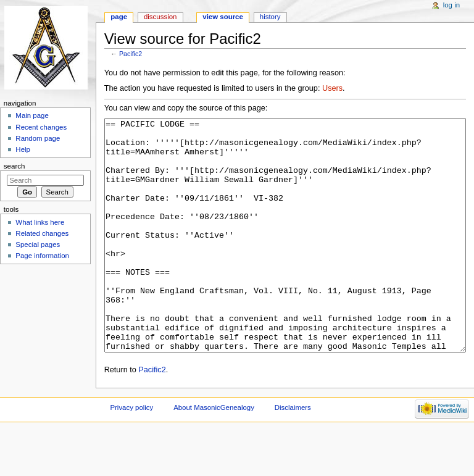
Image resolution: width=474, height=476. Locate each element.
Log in (451, 5)
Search (15, 166)
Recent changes (41, 127)
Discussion (160, 17)
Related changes (42, 233)
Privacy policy (131, 454)
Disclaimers (293, 454)
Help (23, 149)
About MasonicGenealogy (214, 454)
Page (119, 17)
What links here (40, 222)
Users (332, 88)
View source (223, 17)
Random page (38, 138)
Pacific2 (131, 54)
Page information (42, 256)
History (270, 17)
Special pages (38, 244)
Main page (32, 115)
